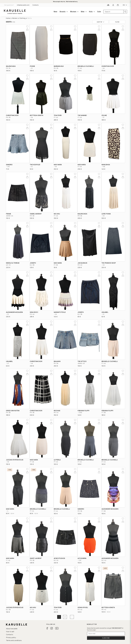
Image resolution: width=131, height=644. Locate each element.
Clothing (22, 18)
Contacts (35, 5)
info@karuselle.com (23, 5)
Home (8, 18)
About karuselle (12, 629)
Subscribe (106, 638)
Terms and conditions (14, 640)
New (55, 12)
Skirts (30, 18)
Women (15, 18)
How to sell (10, 632)
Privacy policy (11, 637)
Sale (99, 12)
